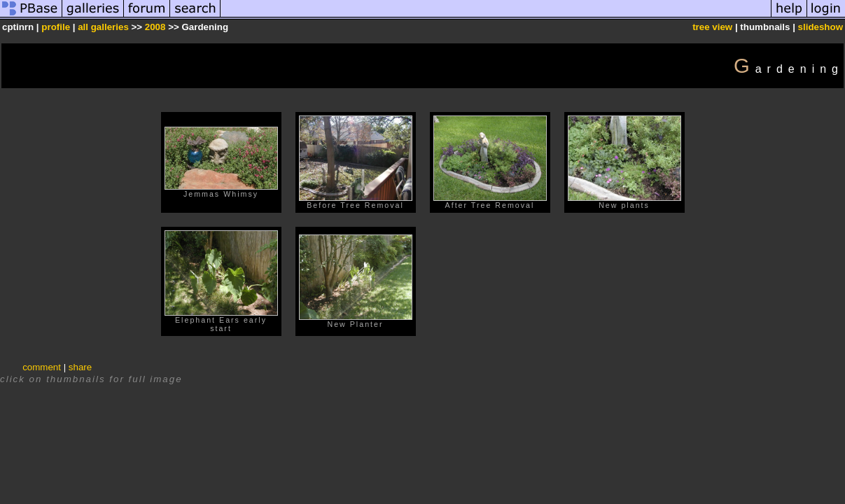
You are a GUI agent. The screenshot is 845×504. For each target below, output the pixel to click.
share (80, 367)
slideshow (820, 27)
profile (56, 27)
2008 (155, 27)
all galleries (103, 27)
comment (42, 367)
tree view (712, 27)
